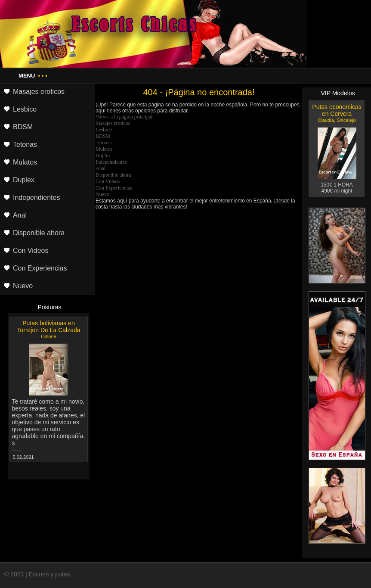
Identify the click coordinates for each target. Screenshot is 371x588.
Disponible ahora (113, 175)
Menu (33, 76)
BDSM (103, 136)
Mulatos (104, 149)
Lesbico (104, 130)
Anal (100, 168)
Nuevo (102, 194)
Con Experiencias (114, 188)
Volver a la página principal (124, 117)
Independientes (111, 162)
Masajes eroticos (113, 123)
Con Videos (108, 181)
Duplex (103, 156)
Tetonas (104, 143)
